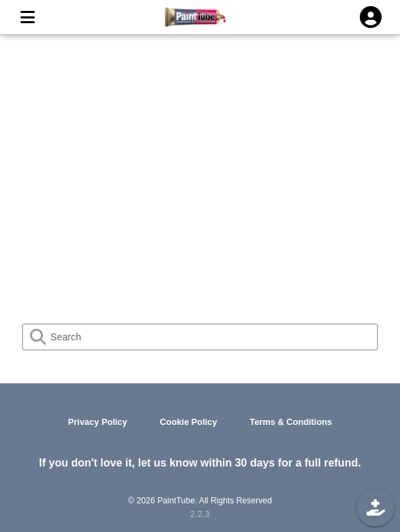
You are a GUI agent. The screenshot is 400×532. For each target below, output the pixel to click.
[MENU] (27, 17)
